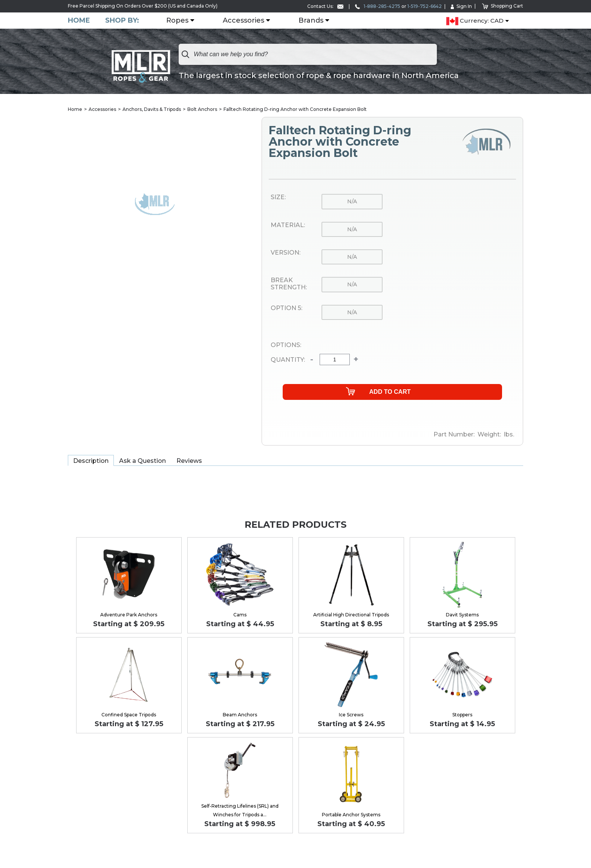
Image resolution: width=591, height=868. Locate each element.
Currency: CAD (475, 21)
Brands (311, 21)
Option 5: (286, 308)
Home (79, 21)
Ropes (177, 21)
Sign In (461, 6)
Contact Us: (325, 6)
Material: (288, 225)
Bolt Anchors (202, 109)
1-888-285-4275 (378, 6)
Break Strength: (289, 284)
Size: (278, 197)
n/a (352, 201)
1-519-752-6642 (425, 6)
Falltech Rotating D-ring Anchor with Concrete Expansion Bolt (295, 109)
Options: (286, 345)
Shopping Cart (503, 6)
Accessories (243, 21)
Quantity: (288, 360)
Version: (286, 253)
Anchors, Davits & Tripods (152, 109)
